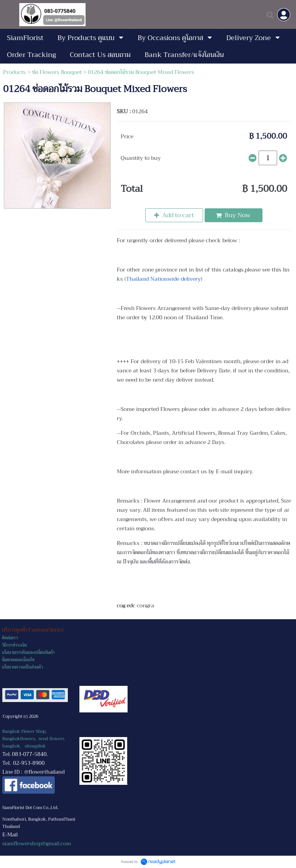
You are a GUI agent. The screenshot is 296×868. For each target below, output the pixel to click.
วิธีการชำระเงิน (14, 645)
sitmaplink (35, 746)
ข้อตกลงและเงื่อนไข (18, 660)
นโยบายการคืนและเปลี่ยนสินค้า (28, 653)
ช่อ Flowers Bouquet (57, 72)
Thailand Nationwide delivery (163, 279)
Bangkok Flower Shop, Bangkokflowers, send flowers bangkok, (33, 739)
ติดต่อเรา (10, 638)
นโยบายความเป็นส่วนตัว (22, 667)
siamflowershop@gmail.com (37, 844)
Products (14, 72)
